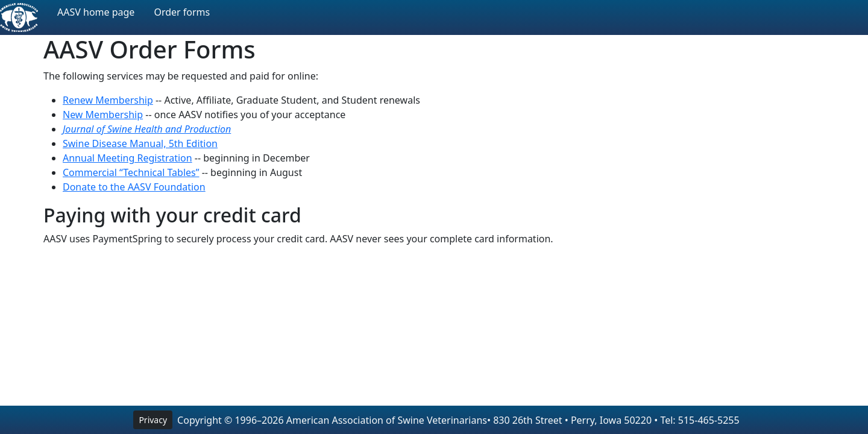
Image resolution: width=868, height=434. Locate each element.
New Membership (103, 115)
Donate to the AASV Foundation (134, 187)
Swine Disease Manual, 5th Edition (140, 143)
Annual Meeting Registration (127, 158)
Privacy (153, 420)
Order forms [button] (182, 12)
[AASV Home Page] (19, 17)
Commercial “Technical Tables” (131, 172)
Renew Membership (108, 100)
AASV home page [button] (96, 12)
